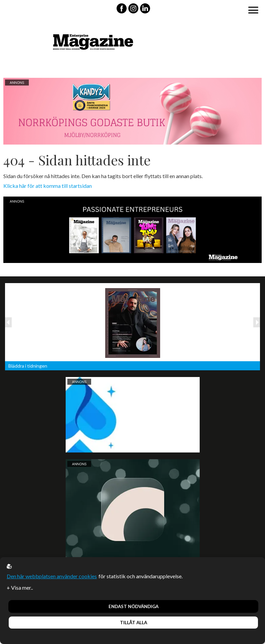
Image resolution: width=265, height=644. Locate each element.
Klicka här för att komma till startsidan (48, 186)
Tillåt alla (134, 623)
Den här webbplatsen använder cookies (52, 576)
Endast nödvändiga (134, 606)
